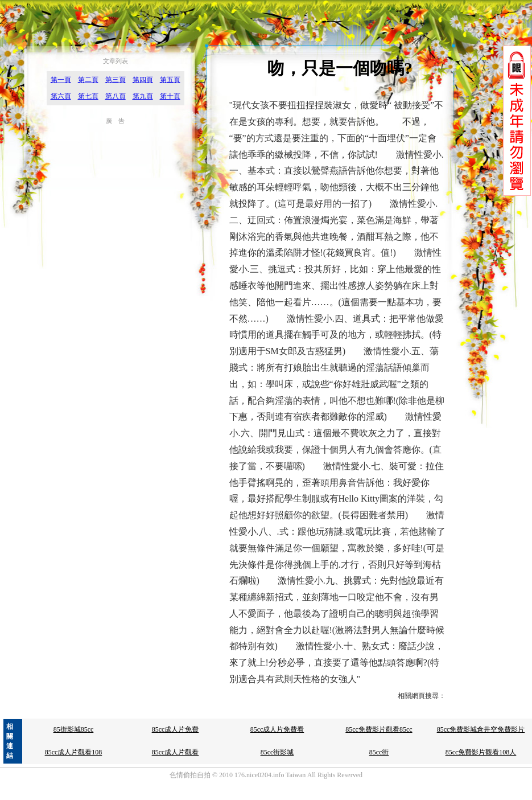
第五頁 (170, 80)
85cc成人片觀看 (176, 752)
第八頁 (116, 96)
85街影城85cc (74, 729)
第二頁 (88, 80)
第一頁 (61, 80)
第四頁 (143, 80)
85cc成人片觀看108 (74, 752)
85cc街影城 (277, 752)
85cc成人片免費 (176, 729)
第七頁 (88, 96)
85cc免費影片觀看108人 (481, 752)
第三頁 (116, 80)
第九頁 (143, 96)
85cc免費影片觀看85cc (379, 729)
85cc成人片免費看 (277, 729)
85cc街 (379, 752)
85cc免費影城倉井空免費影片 (481, 729)
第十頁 (170, 96)
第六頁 (61, 96)
